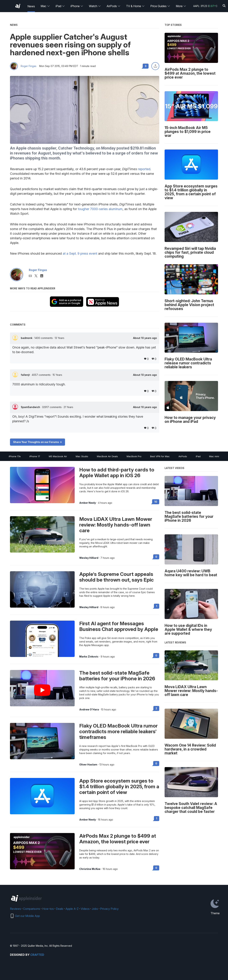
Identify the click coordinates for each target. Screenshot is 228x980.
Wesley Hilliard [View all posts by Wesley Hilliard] (89, 558)
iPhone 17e (15, 456)
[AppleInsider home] (18, 6)
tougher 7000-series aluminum (100, 209)
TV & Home (135, 6)
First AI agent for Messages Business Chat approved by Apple (119, 626)
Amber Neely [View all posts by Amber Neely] (88, 503)
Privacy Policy (109, 909)
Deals (60, 909)
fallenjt (26, 375)
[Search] (224, 6)
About (145, 338)
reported (144, 169)
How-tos (48, 909)
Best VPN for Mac (160, 456)
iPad (60, 6)
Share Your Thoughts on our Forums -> (37, 442)
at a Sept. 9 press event (80, 253)
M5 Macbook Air (58, 456)
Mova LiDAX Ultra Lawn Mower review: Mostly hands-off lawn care (116, 525)
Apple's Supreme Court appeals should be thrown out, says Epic (116, 577)
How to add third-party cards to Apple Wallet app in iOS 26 (117, 473)
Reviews (15, 909)
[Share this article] (155, 66)
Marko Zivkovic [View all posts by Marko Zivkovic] (89, 657)
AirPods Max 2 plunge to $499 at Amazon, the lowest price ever (118, 839)
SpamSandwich (31, 407)
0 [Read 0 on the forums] (156, 557)
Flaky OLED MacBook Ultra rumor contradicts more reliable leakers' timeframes (118, 731)
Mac (45, 6)
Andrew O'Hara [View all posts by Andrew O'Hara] (89, 710)
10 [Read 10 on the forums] (156, 502)
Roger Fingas (28, 66)
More (181, 6)
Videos (85, 909)
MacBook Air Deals (107, 456)
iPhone (77, 6)
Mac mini (214, 456)
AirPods (113, 6)
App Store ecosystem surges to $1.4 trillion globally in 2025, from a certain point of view (119, 786)
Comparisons (32, 909)
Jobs (95, 909)
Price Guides (160, 6)
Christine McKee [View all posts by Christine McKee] (90, 869)
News (31, 6)
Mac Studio (82, 456)
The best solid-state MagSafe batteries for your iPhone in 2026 (117, 676)
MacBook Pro (134, 456)
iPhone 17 (35, 456)
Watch (95, 6)
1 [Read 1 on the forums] (157, 606)
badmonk (27, 338)
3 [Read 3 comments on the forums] (146, 66)
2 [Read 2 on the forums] (156, 708)
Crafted (37, 955)
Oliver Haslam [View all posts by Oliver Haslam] (88, 765)
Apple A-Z (72, 909)
